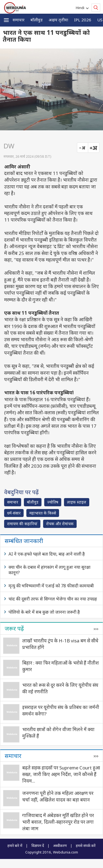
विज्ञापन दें (38, 846)
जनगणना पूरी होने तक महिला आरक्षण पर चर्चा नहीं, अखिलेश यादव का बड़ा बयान (58, 796)
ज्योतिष (53, 502)
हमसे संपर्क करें (86, 846)
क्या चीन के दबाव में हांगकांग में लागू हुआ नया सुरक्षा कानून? (49, 570)
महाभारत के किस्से (43, 513)
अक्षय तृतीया (58, 20)
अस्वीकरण (60, 846)
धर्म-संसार (14, 513)
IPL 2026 (83, 20)
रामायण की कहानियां (22, 524)
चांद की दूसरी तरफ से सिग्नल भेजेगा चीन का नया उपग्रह (53, 599)
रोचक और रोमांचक (60, 524)
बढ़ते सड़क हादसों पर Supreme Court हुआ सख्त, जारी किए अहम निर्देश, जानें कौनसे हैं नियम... (61, 774)
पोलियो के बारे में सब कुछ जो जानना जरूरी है (44, 612)
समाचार (19, 20)
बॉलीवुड (37, 20)
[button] (6, 20)
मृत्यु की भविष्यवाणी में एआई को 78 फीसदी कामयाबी (51, 586)
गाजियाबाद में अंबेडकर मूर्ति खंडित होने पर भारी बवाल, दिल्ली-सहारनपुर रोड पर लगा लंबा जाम (58, 822)
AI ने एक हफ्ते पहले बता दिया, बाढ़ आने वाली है (47, 554)
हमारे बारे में (15, 846)
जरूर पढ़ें (14, 628)
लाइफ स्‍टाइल (77, 502)
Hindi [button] (81, 8)
